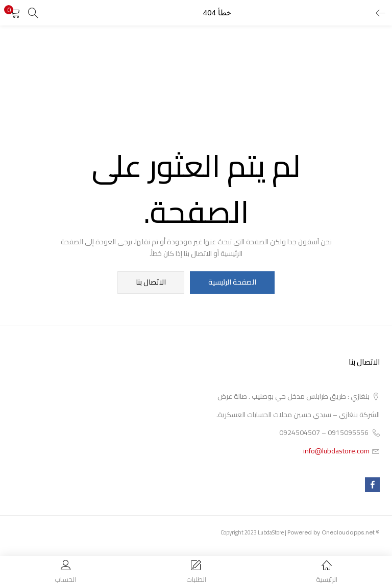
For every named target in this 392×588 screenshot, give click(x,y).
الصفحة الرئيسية (232, 283)
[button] (15, 13)
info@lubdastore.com (336, 451)
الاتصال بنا (151, 283)
